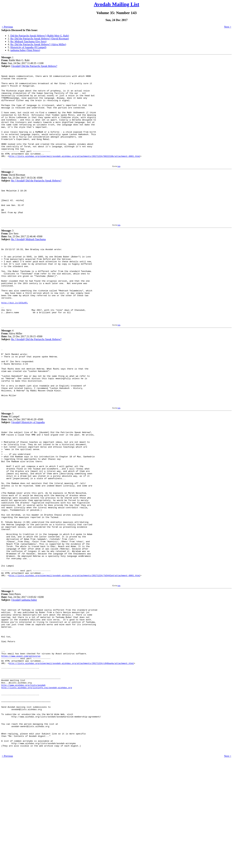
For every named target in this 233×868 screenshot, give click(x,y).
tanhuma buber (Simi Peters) (25, 50)
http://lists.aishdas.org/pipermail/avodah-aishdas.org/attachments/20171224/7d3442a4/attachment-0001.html (75, 654)
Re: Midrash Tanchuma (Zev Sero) (28, 41)
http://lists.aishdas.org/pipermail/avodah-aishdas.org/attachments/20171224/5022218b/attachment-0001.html (75, 173)
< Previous (7, 27)
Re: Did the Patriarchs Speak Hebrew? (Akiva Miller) (38, 44)
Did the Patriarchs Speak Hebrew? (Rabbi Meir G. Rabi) (40, 36)
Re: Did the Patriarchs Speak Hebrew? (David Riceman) (40, 39)
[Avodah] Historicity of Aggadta (28, 472)
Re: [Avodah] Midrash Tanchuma (28, 263)
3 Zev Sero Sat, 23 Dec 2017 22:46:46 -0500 (22, 259)
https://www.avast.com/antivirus (21, 746)
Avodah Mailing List (116, 4)
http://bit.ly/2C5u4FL (15, 338)
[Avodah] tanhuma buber (24, 679)
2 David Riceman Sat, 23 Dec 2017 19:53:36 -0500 (22, 194)
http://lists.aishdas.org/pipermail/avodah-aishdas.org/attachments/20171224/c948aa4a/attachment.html (71, 754)
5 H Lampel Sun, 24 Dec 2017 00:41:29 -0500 (22, 467)
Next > (228, 27)
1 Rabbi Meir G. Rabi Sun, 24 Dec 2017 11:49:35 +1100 (22, 62)
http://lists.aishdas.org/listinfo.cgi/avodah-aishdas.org (37, 784)
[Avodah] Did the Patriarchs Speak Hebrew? (34, 66)
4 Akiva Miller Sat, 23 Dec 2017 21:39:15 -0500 (22, 373)
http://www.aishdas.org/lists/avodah (23, 781)
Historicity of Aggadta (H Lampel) (28, 47)
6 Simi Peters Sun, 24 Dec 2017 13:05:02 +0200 (22, 675)
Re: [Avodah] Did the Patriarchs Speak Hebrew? (36, 198)
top (119, 184)
